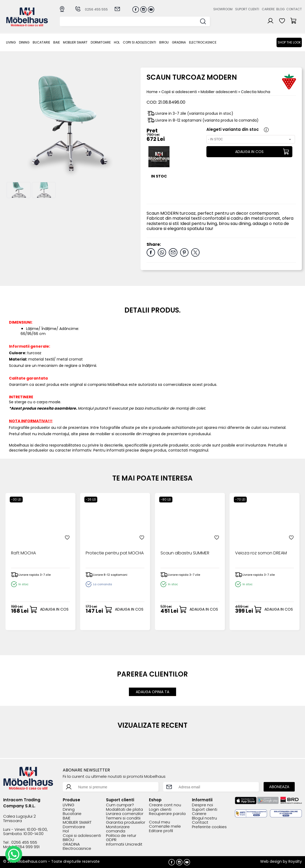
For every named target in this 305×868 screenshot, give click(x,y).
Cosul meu (159, 822)
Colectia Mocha (256, 92)
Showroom (223, 9)
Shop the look (289, 42)
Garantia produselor (126, 823)
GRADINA (179, 42)
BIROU (164, 42)
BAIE (57, 42)
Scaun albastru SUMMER (185, 553)
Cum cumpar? (120, 805)
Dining (24, 42)
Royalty (295, 861)
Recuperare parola (167, 814)
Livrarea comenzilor (125, 814)
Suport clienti (247, 9)
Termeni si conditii (123, 818)
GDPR (111, 840)
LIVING (11, 42)
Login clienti (160, 810)
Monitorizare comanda (118, 829)
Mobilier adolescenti (219, 92)
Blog (280, 9)
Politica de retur (121, 836)
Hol (117, 42)
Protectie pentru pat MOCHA (115, 553)
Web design (271, 861)
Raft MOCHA (23, 553)
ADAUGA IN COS (249, 152)
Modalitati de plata (124, 810)
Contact (294, 9)
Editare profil (161, 831)
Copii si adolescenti (139, 42)
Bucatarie (41, 42)
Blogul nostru (204, 818)
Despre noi (202, 805)
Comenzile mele (165, 826)
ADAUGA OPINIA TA (152, 692)
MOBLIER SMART (75, 42)
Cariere (268, 9)
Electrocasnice (203, 42)
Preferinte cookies (209, 827)
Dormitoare (101, 42)
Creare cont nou (165, 805)
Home (152, 92)
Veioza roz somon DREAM (261, 553)
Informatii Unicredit (124, 844)
